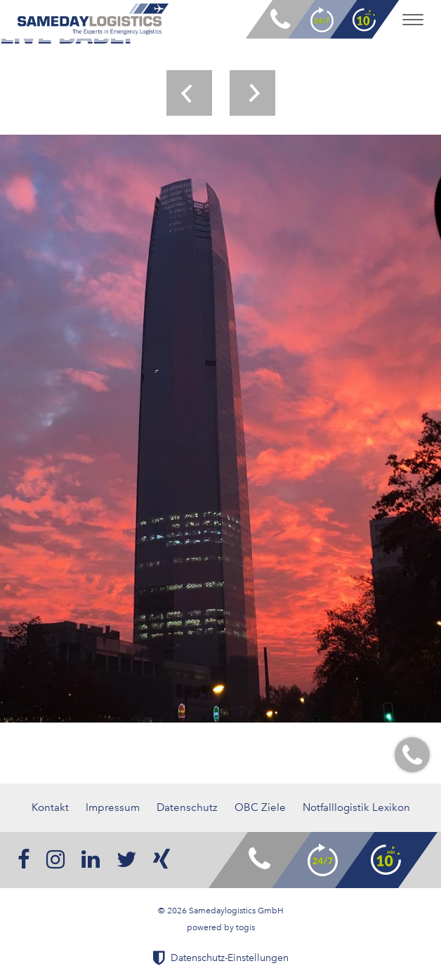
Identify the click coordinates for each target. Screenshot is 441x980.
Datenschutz (187, 807)
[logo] (93, 19)
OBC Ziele (260, 807)
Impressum (113, 807)
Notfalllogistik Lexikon (356, 807)
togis (245, 927)
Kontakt (50, 807)
